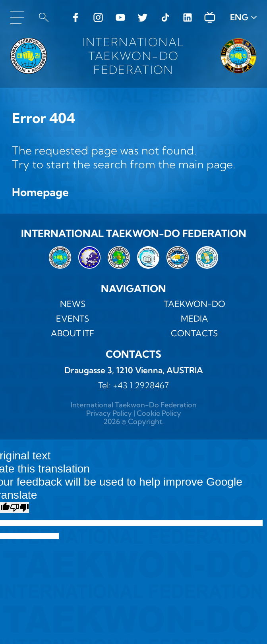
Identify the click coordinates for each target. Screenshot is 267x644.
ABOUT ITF (73, 333)
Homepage (40, 192)
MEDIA (194, 318)
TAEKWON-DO (194, 304)
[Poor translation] (19, 508)
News (73, 304)
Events (73, 318)
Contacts (194, 333)
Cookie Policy (159, 413)
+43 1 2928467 (141, 385)
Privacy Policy (109, 413)
